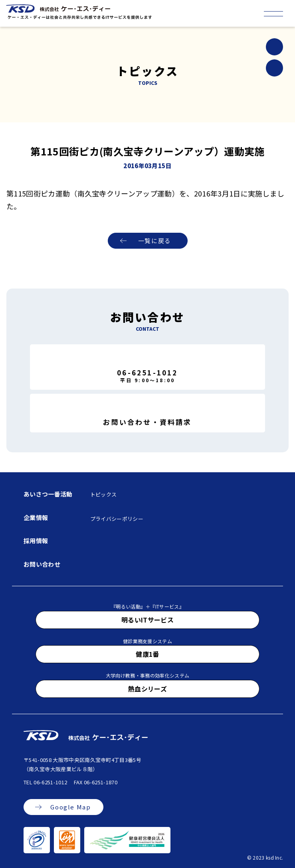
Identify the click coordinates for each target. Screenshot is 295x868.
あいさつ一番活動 (48, 494)
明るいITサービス (147, 620)
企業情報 (36, 517)
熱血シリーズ (147, 689)
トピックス (104, 494)
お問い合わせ (42, 564)
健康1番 (147, 654)
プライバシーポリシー (117, 519)
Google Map (70, 807)
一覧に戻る (155, 241)
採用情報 (36, 541)
